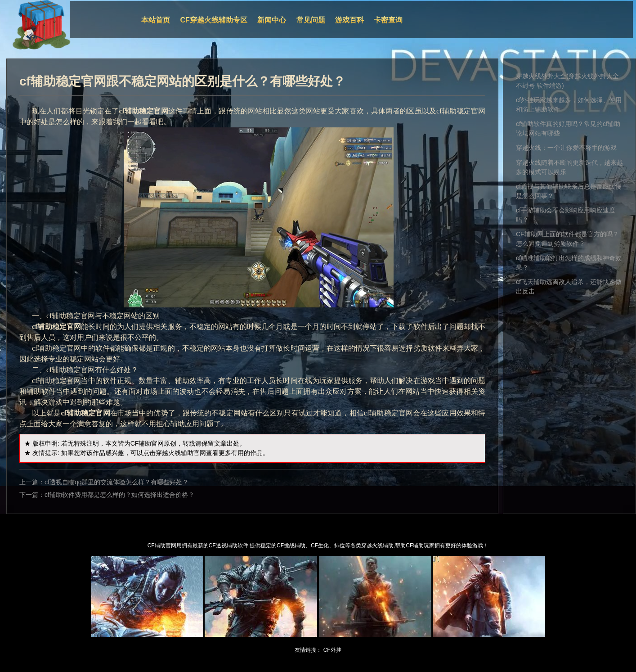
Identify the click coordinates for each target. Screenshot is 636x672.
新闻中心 (272, 20)
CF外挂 (332, 650)
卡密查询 (388, 20)
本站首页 (156, 20)
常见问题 (311, 20)
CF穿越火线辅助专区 (214, 20)
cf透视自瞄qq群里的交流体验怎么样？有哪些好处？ (116, 482)
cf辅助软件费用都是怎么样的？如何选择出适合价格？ (119, 495)
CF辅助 (141, 443)
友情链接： (308, 650)
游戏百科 (349, 20)
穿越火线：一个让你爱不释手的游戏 (566, 148)
